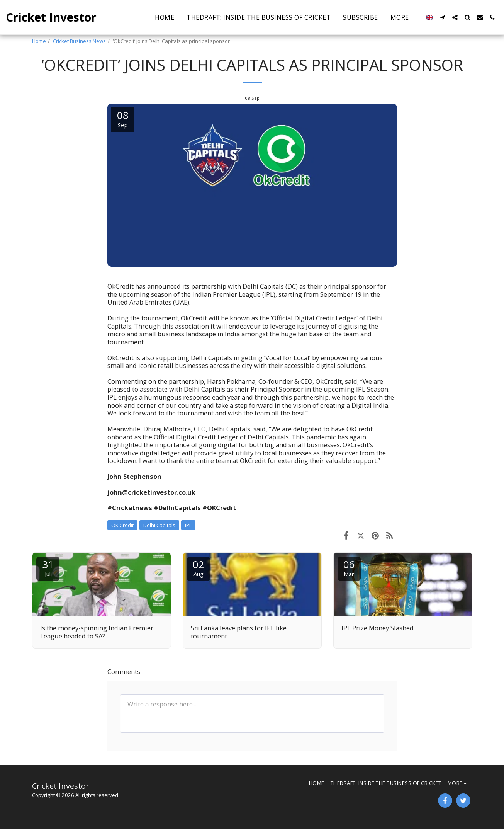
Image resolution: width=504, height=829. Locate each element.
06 (349, 568)
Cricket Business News (79, 41)
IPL (188, 525)
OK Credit (122, 525)
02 (199, 568)
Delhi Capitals (159, 525)
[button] (365, 17)
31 (48, 568)
